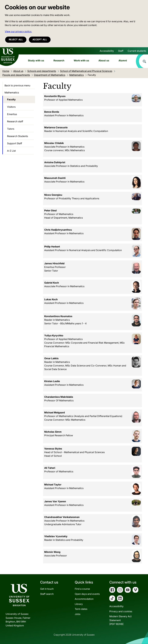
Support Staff (15, 143)
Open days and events (87, 594)
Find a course (82, 589)
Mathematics (12, 93)
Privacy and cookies (121, 611)
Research (59, 60)
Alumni (123, 60)
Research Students (18, 136)
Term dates (81, 609)
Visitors (11, 107)
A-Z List (11, 151)
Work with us (81, 60)
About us (104, 60)
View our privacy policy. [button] (18, 31)
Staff (121, 51)
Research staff (15, 121)
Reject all (16, 39)
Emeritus (12, 114)
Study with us (36, 60)
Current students (137, 51)
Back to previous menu (17, 85)
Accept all (40, 39)
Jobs (78, 614)
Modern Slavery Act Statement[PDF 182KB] (120, 620)
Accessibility (107, 51)
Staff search (47, 594)
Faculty (11, 99)
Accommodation (84, 599)
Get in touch (47, 589)
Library (79, 604)
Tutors (11, 129)
